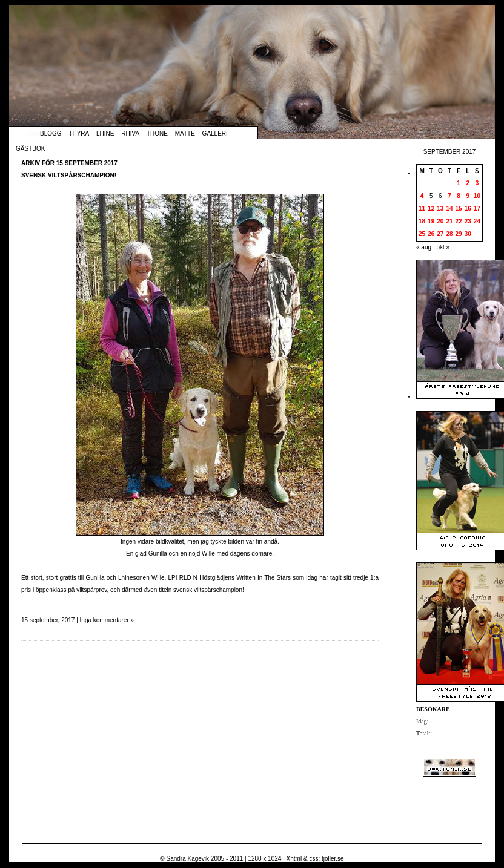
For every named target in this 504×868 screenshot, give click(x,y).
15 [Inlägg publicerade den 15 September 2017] (459, 209)
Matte (185, 133)
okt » (443, 247)
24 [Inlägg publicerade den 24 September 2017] (477, 221)
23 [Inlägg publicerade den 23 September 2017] (468, 221)
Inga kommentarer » (107, 620)
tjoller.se (333, 859)
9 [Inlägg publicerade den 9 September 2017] (468, 196)
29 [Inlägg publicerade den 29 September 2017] (459, 234)
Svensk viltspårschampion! (69, 175)
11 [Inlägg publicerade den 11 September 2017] (422, 209)
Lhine (105, 133)
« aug (424, 247)
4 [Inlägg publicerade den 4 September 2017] (422, 196)
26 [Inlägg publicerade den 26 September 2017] (431, 234)
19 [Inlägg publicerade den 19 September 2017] (431, 221)
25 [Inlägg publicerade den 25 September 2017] (422, 234)
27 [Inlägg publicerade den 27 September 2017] (440, 234)
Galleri (215, 133)
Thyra (79, 133)
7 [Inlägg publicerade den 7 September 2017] (449, 196)
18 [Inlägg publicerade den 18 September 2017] (422, 221)
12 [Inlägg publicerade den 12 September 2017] (431, 209)
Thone (157, 133)
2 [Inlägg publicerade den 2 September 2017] (468, 183)
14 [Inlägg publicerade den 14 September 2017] (449, 209)
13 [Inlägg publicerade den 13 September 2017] (440, 209)
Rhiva (130, 133)
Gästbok (30, 149)
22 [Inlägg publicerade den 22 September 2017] (459, 221)
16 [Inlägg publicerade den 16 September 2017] (468, 209)
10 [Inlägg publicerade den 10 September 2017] (477, 196)
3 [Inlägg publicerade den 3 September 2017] (477, 183)
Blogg (51, 133)
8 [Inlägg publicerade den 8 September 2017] (459, 196)
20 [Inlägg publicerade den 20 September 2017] (440, 221)
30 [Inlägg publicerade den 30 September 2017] (468, 234)
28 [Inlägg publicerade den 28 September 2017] (449, 234)
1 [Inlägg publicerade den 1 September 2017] (459, 183)
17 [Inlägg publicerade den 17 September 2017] (477, 209)
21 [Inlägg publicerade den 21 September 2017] (449, 221)
